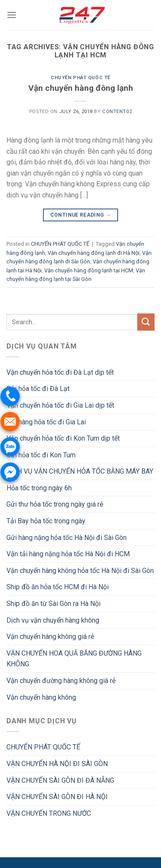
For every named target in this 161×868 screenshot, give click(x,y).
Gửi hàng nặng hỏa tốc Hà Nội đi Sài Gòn (67, 538)
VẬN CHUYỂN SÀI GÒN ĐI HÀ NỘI (57, 797)
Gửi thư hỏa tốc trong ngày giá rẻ (55, 504)
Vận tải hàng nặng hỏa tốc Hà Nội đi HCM (68, 554)
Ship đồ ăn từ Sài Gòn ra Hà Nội (53, 604)
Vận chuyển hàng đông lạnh (81, 88)
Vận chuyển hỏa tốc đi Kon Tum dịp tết (63, 438)
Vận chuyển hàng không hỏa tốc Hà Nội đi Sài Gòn (80, 571)
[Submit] (146, 322)
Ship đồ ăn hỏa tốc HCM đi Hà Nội (58, 587)
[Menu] (12, 15)
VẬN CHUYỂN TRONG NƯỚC (49, 813)
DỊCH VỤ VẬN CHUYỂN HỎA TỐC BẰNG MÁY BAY (80, 471)
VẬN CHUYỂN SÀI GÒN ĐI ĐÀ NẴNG (60, 780)
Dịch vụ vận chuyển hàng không (53, 620)
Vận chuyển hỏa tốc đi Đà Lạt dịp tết (60, 372)
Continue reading (81, 215)
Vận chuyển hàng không (41, 697)
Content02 (117, 112)
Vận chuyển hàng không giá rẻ (50, 637)
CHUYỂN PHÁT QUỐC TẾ (80, 78)
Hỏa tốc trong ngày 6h (39, 488)
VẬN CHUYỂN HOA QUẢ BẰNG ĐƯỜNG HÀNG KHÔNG (74, 659)
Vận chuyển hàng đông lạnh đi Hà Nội (94, 253)
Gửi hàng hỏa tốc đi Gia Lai (46, 422)
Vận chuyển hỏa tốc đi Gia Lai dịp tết (60, 405)
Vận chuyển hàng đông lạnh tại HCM (89, 270)
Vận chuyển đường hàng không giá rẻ (61, 681)
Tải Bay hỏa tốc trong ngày (46, 521)
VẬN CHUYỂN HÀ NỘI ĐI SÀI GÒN (57, 764)
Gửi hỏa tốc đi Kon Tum (41, 455)
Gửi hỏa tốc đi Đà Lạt (38, 389)
